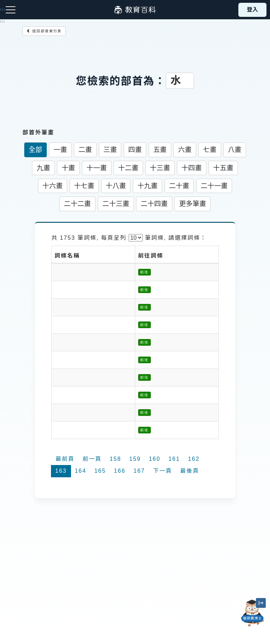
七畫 (210, 150)
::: (3, 21)
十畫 (68, 168)
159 (135, 459)
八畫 (234, 150)
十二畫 (128, 168)
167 (139, 471)
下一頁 (163, 471)
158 (115, 459)
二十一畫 (214, 186)
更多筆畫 (192, 204)
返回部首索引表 (44, 31)
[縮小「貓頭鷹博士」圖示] (261, 603)
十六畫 (53, 186)
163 (61, 471)
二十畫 (179, 186)
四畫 (135, 150)
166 (120, 471)
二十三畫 (116, 204)
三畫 (110, 150)
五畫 (160, 150)
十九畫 (148, 186)
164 (81, 471)
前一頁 (92, 459)
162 (194, 459)
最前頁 (65, 459)
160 (155, 459)
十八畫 (116, 186)
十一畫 (97, 168)
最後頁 (190, 471)
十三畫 (160, 168)
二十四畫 (154, 204)
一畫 (60, 150)
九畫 (43, 168)
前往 (144, 272)
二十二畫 (78, 204)
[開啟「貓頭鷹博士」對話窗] (252, 613)
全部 (36, 150)
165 (100, 471)
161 (174, 459)
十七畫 (84, 186)
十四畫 (192, 168)
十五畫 (223, 168)
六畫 (185, 150)
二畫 (85, 150)
